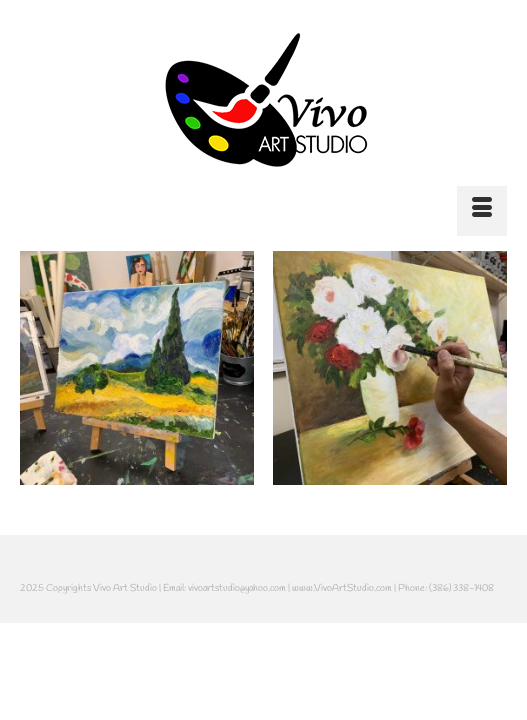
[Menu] (482, 211)
